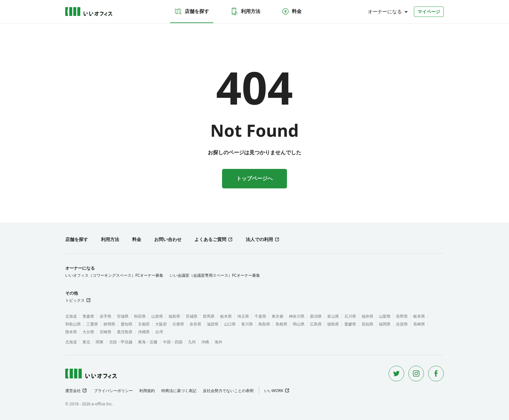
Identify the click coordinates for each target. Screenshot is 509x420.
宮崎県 (106, 332)
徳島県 (333, 324)
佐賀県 (402, 324)
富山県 (333, 316)
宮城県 (123, 316)
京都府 (144, 324)
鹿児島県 (125, 332)
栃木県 (226, 316)
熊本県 (71, 332)
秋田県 (140, 316)
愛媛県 (350, 324)
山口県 (230, 324)
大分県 (88, 332)
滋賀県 (213, 324)
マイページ (429, 12)
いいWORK (274, 391)
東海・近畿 (148, 342)
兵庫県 (178, 324)
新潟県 (316, 316)
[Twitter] (396, 374)
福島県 (174, 316)
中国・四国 (173, 342)
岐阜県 (419, 316)
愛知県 (127, 324)
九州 (192, 342)
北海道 (71, 316)
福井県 (367, 316)
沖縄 (205, 342)
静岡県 (109, 324)
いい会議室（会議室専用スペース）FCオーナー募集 (215, 275)
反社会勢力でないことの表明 (228, 391)
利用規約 (147, 391)
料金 (292, 11)
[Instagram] (416, 374)
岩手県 (106, 316)
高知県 (367, 324)
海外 (218, 342)
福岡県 (385, 324)
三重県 (92, 324)
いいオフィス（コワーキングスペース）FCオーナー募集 (114, 275)
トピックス (75, 300)
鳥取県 (264, 324)
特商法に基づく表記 (179, 391)
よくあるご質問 (210, 239)
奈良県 (195, 324)
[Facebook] (436, 374)
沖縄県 (144, 332)
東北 (86, 342)
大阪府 (161, 324)
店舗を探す (192, 11)
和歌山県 (73, 324)
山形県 (157, 316)
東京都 (278, 316)
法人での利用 (259, 239)
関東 (100, 342)
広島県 (316, 324)
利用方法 (245, 11)
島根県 (281, 324)
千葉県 (260, 316)
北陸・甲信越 (121, 342)
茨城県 (192, 316)
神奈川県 (297, 316)
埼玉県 (243, 316)
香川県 (247, 324)
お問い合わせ (168, 239)
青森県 (88, 316)
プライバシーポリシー (113, 391)
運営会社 (73, 391)
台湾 (159, 332)
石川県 (350, 316)
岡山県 (299, 324)
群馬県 (209, 316)
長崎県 (419, 324)
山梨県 (385, 316)
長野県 (402, 316)
